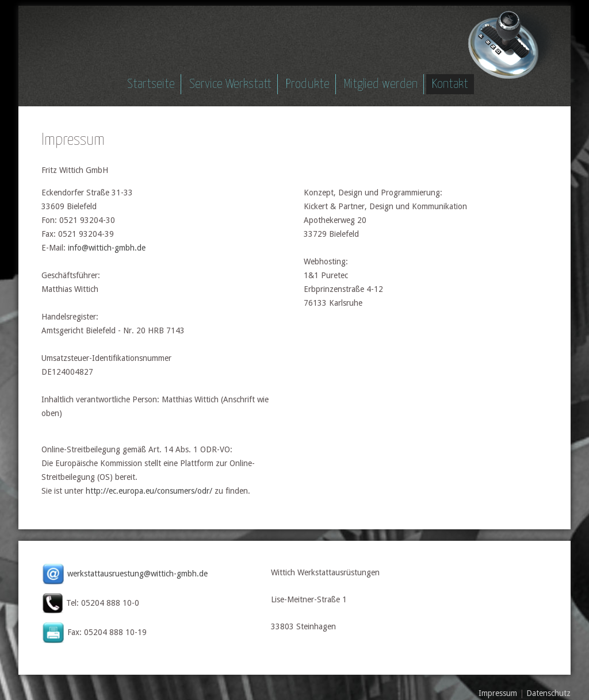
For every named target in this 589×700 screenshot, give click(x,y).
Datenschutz (548, 693)
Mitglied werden (381, 84)
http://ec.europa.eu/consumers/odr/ (149, 491)
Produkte (308, 84)
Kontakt (450, 84)
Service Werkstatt (230, 84)
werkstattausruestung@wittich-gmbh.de (137, 574)
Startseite (151, 84)
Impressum (498, 693)
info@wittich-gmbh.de (107, 248)
